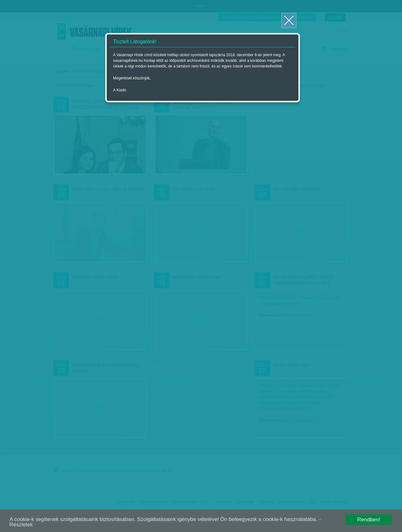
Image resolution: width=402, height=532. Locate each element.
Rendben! (369, 520)
